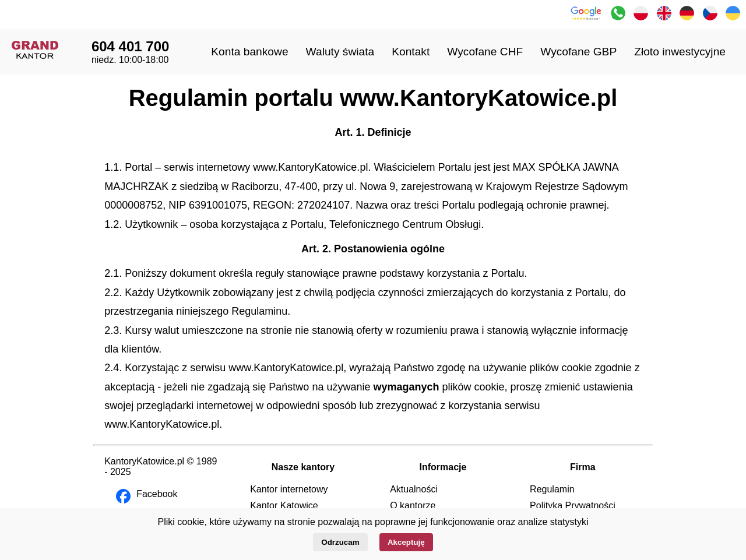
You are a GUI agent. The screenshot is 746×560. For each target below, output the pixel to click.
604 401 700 (130, 46)
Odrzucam (340, 542)
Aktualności (414, 489)
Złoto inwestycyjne (680, 52)
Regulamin (552, 489)
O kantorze (413, 506)
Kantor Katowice (284, 506)
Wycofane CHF (485, 52)
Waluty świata (340, 52)
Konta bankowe (249, 52)
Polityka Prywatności (573, 506)
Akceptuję (406, 542)
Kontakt (411, 52)
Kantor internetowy (289, 489)
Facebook (157, 494)
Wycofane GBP (578, 52)
